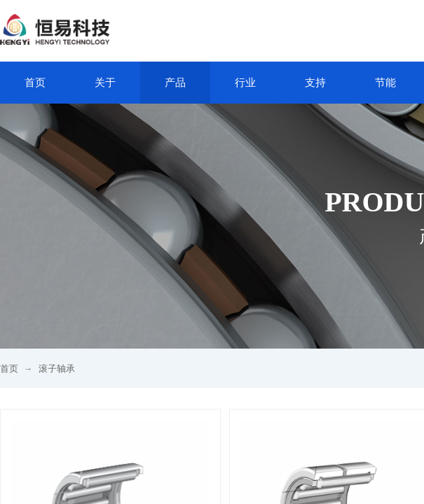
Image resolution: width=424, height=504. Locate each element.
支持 (315, 83)
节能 (385, 83)
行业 (245, 83)
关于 (105, 83)
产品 (175, 83)
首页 (35, 83)
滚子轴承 (57, 369)
